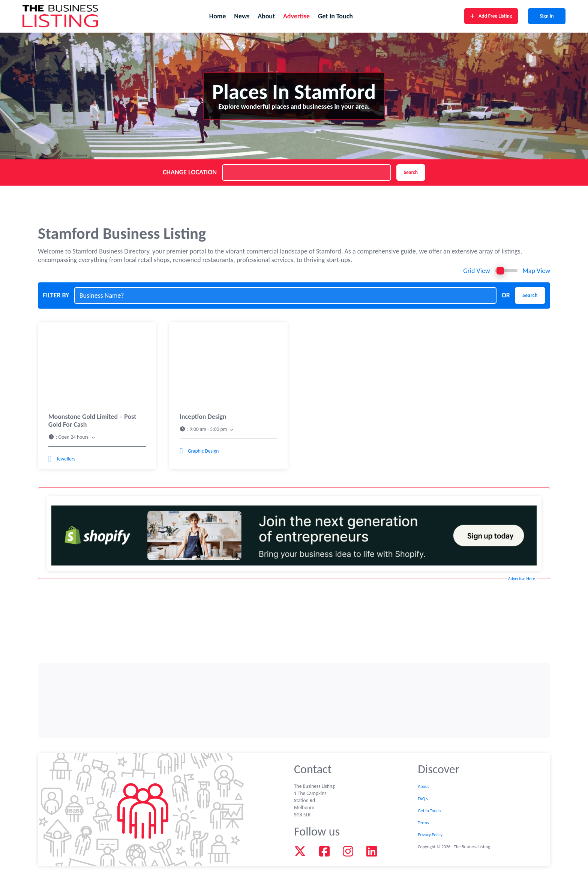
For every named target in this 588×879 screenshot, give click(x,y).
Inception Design (203, 417)
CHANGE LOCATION (190, 172)
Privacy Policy (430, 835)
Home (218, 16)
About (266, 16)
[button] (97, 437)
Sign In (547, 16)
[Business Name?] (285, 295)
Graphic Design (203, 451)
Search (411, 172)
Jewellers (66, 459)
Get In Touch (335, 16)
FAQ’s (423, 799)
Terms (423, 823)
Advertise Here (522, 579)
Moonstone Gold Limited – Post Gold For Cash (92, 421)
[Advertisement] (294, 700)
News (242, 16)
